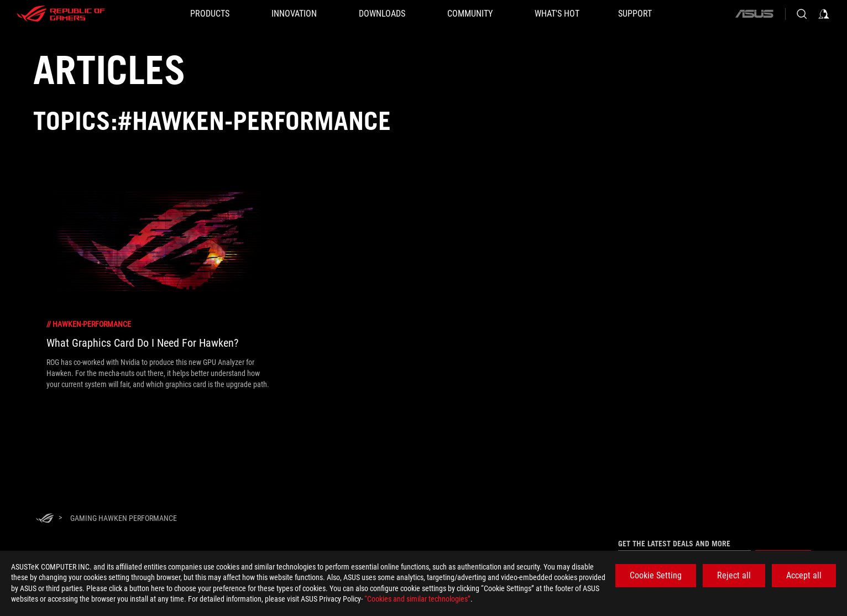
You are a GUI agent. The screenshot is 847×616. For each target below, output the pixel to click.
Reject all (734, 575)
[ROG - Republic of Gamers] (61, 14)
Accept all (804, 575)
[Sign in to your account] (824, 14)
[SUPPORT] (635, 14)
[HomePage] (45, 519)
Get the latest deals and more (674, 544)
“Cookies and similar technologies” (417, 599)
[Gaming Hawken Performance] (124, 518)
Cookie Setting (656, 575)
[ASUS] (754, 14)
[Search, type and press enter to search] (802, 14)
